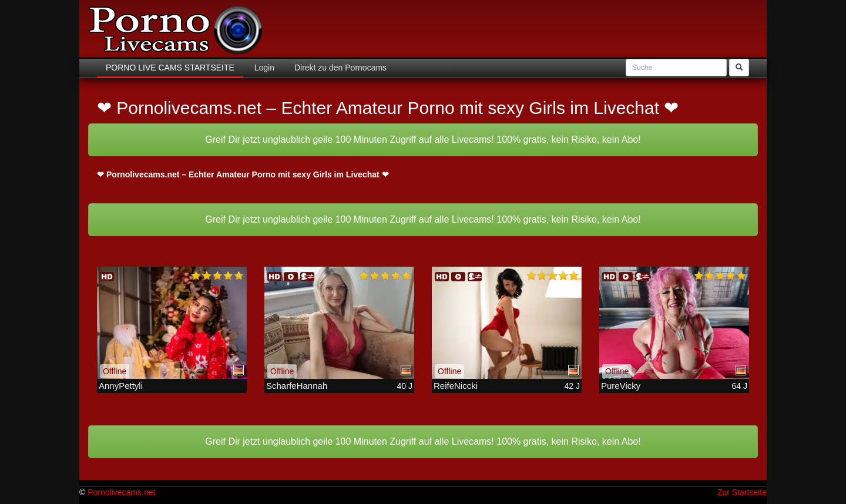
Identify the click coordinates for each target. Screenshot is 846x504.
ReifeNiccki (456, 386)
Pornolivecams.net (121, 492)
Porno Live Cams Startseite (170, 68)
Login (263, 68)
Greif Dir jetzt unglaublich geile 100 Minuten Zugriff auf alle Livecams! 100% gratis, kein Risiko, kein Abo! (423, 140)
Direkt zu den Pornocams (339, 68)
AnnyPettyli (121, 386)
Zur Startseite (742, 492)
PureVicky (621, 386)
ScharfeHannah (297, 386)
